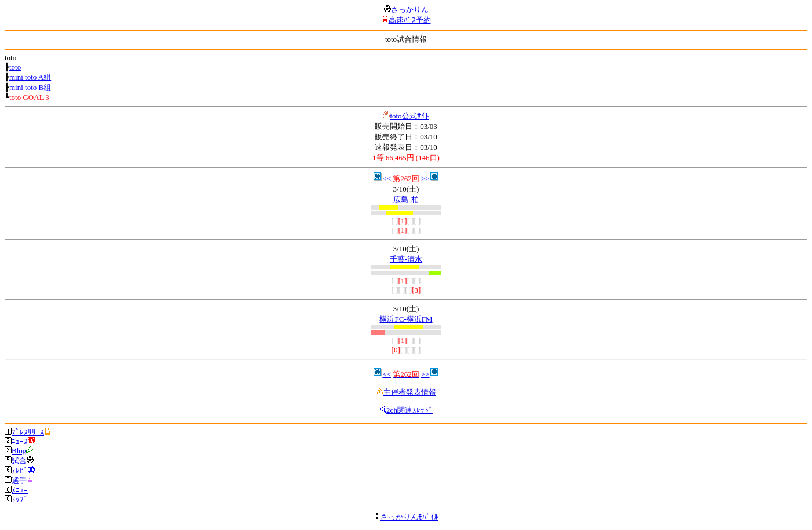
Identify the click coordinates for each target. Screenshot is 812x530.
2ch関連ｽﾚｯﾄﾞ (409, 410)
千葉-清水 (406, 259)
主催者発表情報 (410, 392)
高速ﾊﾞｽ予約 (410, 20)
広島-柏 (406, 199)
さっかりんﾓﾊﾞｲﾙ (406, 517)
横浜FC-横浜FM (406, 319)
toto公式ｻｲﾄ (409, 116)
